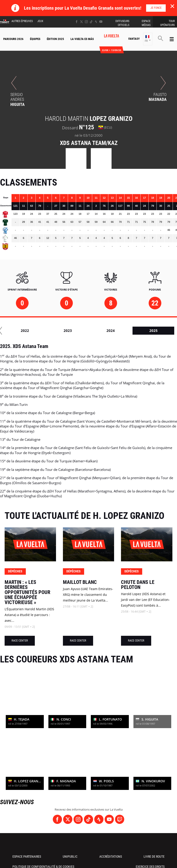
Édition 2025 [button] (55, 39)
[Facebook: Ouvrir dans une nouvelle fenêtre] (77, 22)
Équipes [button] (35, 39)
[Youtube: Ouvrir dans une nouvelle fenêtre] (101, 22)
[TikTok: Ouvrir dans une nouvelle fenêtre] (91, 22)
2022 (141, 331)
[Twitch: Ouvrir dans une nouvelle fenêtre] (120, 819)
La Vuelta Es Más (82, 39)
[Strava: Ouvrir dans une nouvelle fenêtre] (96, 22)
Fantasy (134, 39)
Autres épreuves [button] (22, 21)
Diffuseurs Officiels (122, 23)
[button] (148, 39)
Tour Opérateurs (167, 23)
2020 (56, 331)
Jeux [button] (40, 21)
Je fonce (156, 8)
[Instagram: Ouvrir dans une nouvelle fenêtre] (86, 22)
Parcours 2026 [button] (13, 39)
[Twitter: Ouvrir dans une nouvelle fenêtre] (81, 22)
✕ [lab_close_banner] (172, 6)
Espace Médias (146, 23)
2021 (98, 331)
